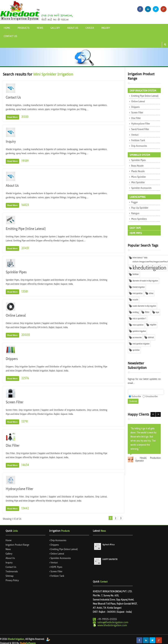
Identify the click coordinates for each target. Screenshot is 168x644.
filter (147, 312)
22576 (25, 378)
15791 (25, 422)
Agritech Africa (109, 545)
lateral (151, 338)
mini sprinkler (138, 293)
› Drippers (54, 545)
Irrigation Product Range (17, 545)
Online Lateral (16, 316)
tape (157, 312)
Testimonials (12, 572)
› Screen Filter (56, 572)
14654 (25, 465)
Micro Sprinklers (139, 219)
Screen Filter (15, 402)
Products (23, 28)
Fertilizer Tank (138, 141)
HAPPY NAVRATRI (110, 560)
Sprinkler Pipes (16, 272)
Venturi (135, 135)
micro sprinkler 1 (139, 319)
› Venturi (53, 563)
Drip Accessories (139, 146)
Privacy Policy (12, 581)
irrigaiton (153, 325)
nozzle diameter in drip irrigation (144, 306)
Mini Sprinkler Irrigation (53, 74)
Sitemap (10, 576)
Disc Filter (13, 446)
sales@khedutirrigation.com (113, 623)
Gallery (55, 28)
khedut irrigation (139, 287)
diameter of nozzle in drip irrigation (145, 281)
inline (151, 293)
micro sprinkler (138, 325)
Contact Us (10, 36)
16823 (25, 205)
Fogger (134, 202)
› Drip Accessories (58, 541)
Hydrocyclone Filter (19, 489)
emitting (136, 312)
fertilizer (136, 274)
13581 (25, 292)
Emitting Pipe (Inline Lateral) (26, 229)
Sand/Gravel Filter (140, 129)
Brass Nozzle (137, 166)
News (40, 28)
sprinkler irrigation (139, 331)
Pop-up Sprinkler (140, 208)
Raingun (135, 214)
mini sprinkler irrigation (141, 344)
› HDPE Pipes (56, 567)
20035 (25, 335)
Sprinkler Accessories (141, 188)
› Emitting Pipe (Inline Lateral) (63, 549)
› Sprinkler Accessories (60, 558)
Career (90, 28)
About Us (73, 28)
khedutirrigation (149, 268)
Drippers (12, 359)
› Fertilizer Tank (57, 576)
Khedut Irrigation (16, 639)
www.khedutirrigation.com (112, 625)
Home (7, 28)
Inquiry (106, 28)
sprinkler (136, 350)
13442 (25, 508)
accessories (137, 338)
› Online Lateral (57, 554)
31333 (25, 117)
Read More (12, 117)
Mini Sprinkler (138, 183)
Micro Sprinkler (138, 177)
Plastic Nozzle (138, 171)
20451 (25, 248)
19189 (25, 161)
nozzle (135, 300)
